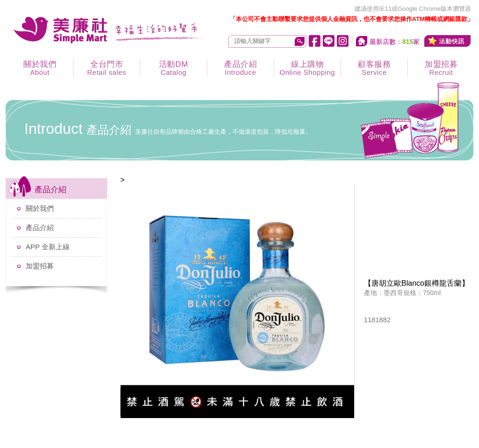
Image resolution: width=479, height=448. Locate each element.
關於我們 (40, 68)
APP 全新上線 (48, 247)
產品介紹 (240, 68)
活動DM (174, 68)
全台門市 (107, 68)
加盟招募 (441, 68)
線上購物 (307, 68)
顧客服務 (374, 68)
